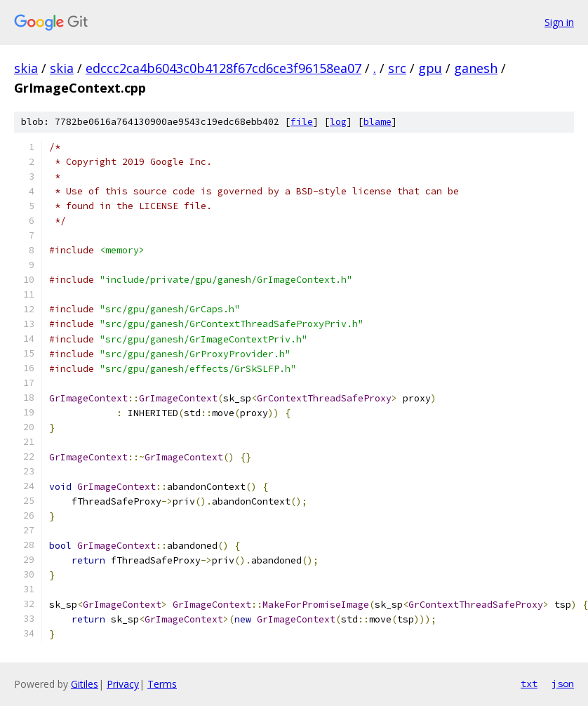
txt (529, 684)
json (563, 684)
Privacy (123, 684)
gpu (430, 68)
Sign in (559, 22)
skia (26, 68)
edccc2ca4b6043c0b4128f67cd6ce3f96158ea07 (223, 68)
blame (377, 122)
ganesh (476, 68)
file (302, 122)
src (397, 68)
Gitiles (85, 684)
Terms (162, 684)
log (338, 122)
